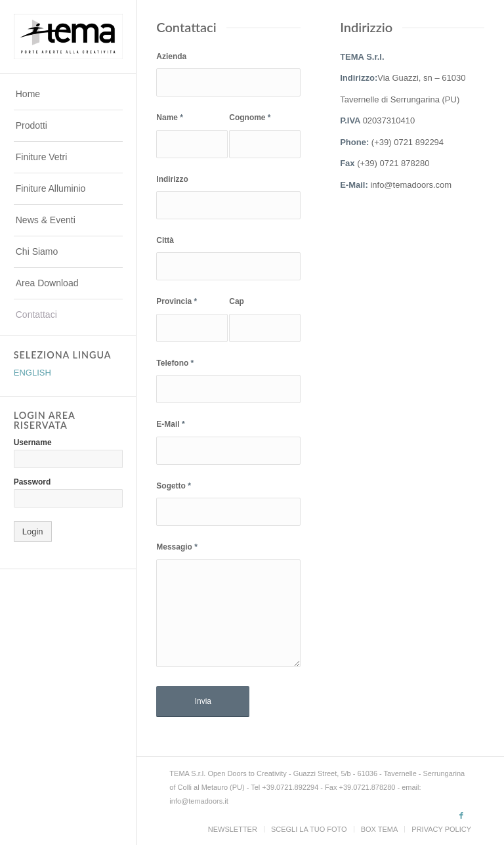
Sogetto (173, 486)
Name (170, 118)
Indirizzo (172, 179)
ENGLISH (32, 373)
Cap (237, 301)
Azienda (171, 56)
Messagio (177, 547)
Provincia (177, 301)
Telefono (175, 363)
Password (32, 482)
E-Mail (170, 424)
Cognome (250, 118)
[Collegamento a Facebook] (461, 815)
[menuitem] (68, 95)
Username (33, 443)
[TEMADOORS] (68, 37)
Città (165, 240)
